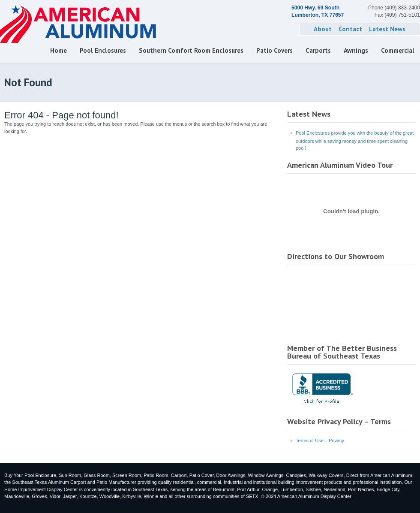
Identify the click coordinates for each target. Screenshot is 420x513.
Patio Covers (274, 50)
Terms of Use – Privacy (320, 441)
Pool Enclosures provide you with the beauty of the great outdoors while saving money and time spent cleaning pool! (355, 141)
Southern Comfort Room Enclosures (191, 50)
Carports (318, 50)
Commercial (398, 50)
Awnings (356, 50)
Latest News (387, 29)
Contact (350, 29)
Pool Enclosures (103, 50)
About (323, 29)
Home (58, 50)
